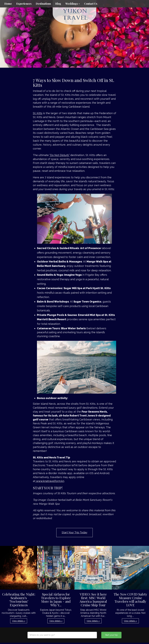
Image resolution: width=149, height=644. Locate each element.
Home (8, 4)
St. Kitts (38, 113)
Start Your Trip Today (74, 532)
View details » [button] (19, 621)
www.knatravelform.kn (50, 481)
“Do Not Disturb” (60, 155)
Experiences (24, 4)
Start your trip (111, 635)
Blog (58, 4)
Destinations (43, 4)
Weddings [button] (73, 4)
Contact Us (91, 4)
